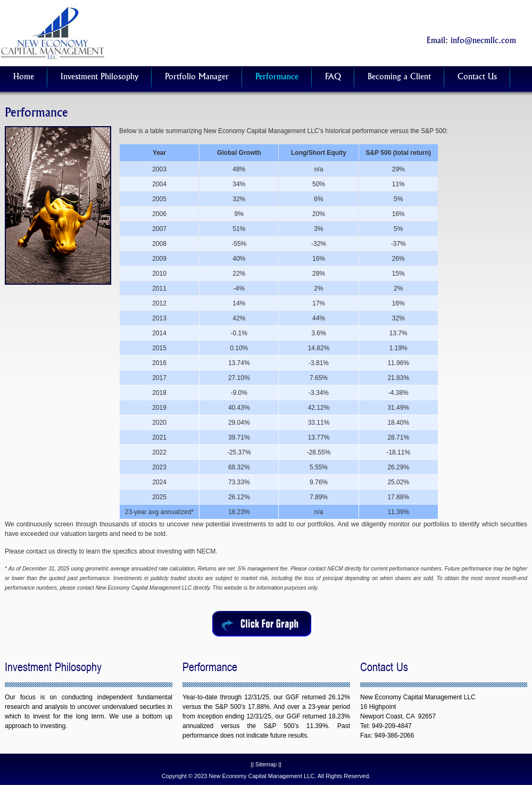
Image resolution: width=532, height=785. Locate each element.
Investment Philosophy (99, 77)
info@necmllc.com (483, 41)
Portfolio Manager (197, 77)
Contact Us (477, 77)
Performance (277, 77)
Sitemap (266, 764)
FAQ (333, 77)
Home (24, 77)
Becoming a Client (399, 77)
